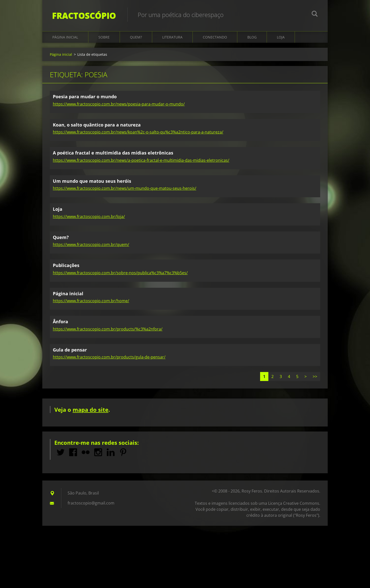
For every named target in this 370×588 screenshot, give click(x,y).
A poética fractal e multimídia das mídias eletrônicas (113, 153)
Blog (252, 38)
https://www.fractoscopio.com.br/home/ (91, 301)
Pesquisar (315, 14)
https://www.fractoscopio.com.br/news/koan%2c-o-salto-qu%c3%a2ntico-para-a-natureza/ (138, 133)
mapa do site (90, 410)
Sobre (104, 38)
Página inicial (65, 38)
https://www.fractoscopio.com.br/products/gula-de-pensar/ (109, 358)
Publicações (66, 266)
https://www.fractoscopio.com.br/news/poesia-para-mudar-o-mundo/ (119, 104)
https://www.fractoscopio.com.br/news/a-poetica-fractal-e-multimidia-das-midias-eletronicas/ (141, 161)
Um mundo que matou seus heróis (92, 181)
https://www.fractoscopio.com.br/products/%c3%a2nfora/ (108, 329)
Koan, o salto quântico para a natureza (97, 125)
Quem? (136, 38)
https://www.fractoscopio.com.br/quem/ (91, 245)
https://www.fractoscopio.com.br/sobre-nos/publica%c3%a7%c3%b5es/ (120, 273)
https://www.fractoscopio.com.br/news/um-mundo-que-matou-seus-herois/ (125, 189)
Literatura (172, 38)
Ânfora (60, 322)
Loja (281, 38)
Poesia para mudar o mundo (85, 97)
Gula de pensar (70, 350)
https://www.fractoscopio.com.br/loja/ (89, 217)
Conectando (215, 38)
